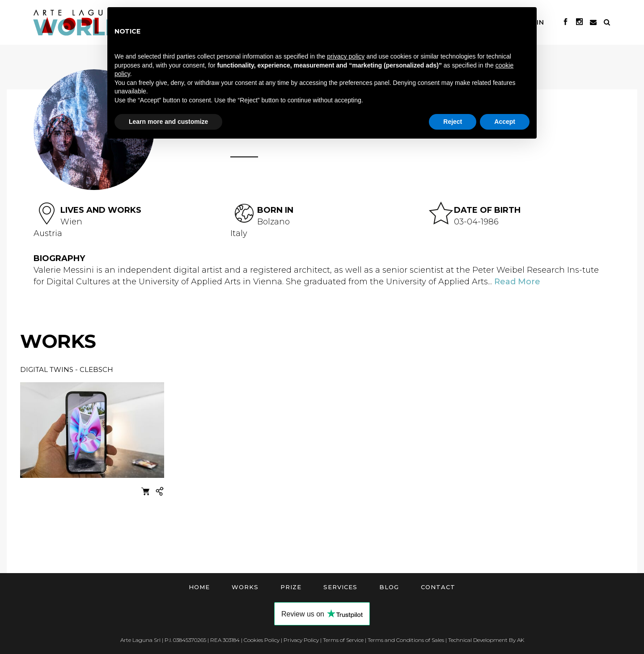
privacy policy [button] (346, 56)
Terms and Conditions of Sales (406, 640)
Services (340, 587)
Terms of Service (343, 640)
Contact (438, 587)
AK (521, 640)
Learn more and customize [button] (168, 122)
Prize (291, 587)
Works (245, 587)
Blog (389, 587)
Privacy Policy (301, 640)
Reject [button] (453, 122)
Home (199, 587)
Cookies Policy (262, 640)
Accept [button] (505, 122)
